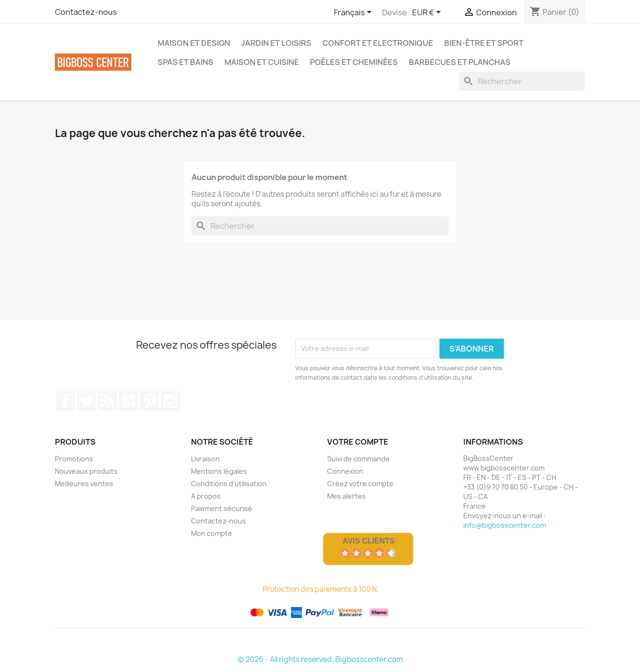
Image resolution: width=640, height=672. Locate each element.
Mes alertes (347, 496)
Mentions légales (219, 471)
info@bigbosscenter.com (505, 525)
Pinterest (149, 401)
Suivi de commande (358, 459)
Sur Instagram (171, 401)
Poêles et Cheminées (354, 62)
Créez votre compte (360, 484)
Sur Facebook (65, 401)
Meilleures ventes (84, 484)
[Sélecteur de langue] (354, 13)
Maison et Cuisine (262, 62)
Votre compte (358, 442)
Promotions (74, 459)
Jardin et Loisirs (276, 43)
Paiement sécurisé (222, 508)
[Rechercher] (522, 81)
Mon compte (212, 533)
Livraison (205, 459)
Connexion (345, 471)
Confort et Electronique (378, 43)
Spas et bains (186, 62)
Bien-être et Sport (484, 43)
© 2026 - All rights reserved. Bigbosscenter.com (320, 659)
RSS (107, 401)
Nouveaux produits (86, 471)
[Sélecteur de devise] (428, 13)
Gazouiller (86, 401)
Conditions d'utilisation (229, 484)
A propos (206, 496)
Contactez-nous (86, 12)
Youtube (128, 401)
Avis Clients (368, 541)
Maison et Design (194, 43)
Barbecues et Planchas (460, 62)
